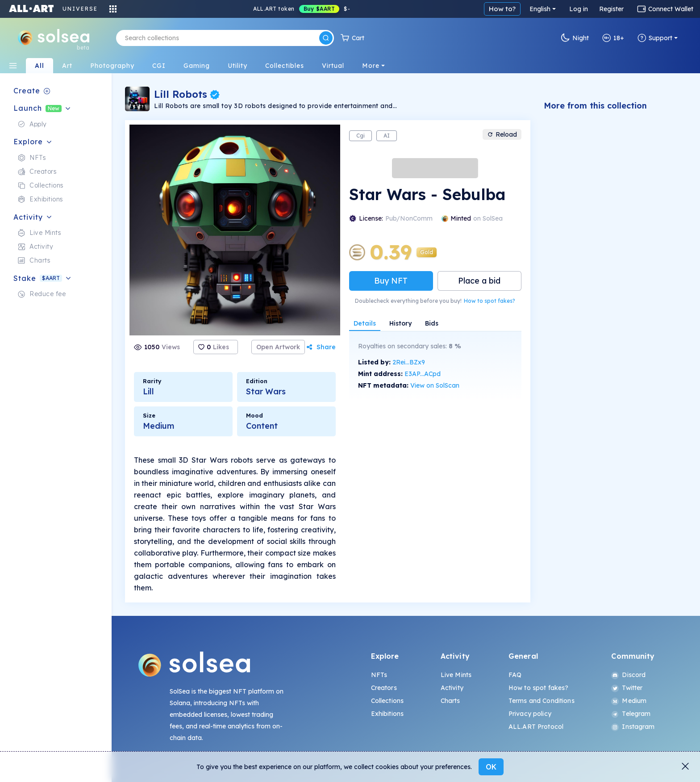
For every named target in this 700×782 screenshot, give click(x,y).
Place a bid (479, 281)
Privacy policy (530, 714)
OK (491, 767)
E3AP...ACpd (423, 374)
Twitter (627, 688)
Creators (384, 688)
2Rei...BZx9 (409, 362)
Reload (502, 134)
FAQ (515, 675)
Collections (387, 701)
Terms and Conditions (542, 701)
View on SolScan (435, 385)
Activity (452, 688)
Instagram (633, 727)
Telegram (631, 714)
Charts (450, 701)
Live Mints (456, 675)
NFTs (379, 675)
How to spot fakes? (490, 301)
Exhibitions (387, 714)
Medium (629, 701)
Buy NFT (391, 281)
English (540, 9)
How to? (502, 9)
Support (655, 38)
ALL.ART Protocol (536, 727)
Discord (628, 675)
